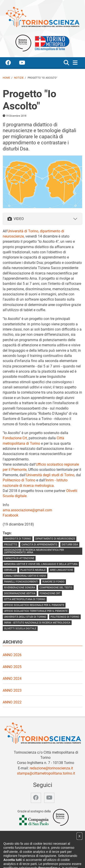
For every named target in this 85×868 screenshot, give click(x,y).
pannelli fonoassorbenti (21, 582)
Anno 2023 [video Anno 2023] (12, 690)
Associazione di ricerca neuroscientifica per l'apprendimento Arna (34, 551)
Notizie (19, 78)
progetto (11, 545)
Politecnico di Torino (19, 480)
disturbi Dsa (70, 545)
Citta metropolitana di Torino (25, 599)
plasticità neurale (33, 570)
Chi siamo (28, 855)
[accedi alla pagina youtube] (26, 63)
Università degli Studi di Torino (25, 617)
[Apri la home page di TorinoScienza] (42, 17)
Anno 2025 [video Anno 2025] (12, 667)
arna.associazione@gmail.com (27, 510)
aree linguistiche (61, 570)
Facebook (11, 515)
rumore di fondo (53, 582)
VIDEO (16, 219)
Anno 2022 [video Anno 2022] (12, 702)
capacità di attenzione (19, 558)
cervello (10, 570)
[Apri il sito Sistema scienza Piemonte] (23, 43)
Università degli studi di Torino (50, 475)
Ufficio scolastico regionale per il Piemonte (34, 605)
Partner (67, 855)
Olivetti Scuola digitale (20, 629)
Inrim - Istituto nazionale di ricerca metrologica (37, 623)
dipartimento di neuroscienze (55, 539)
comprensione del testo (56, 588)
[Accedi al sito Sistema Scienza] (61, 817)
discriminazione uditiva (20, 593)
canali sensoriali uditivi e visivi (25, 576)
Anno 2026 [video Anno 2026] (12, 655)
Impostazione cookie (62, 860)
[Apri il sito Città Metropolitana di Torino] (51, 43)
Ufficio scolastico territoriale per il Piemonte (36, 611)
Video (55, 855)
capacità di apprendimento (39, 545)
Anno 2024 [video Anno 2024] (12, 679)
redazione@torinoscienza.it (51, 768)
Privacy (39, 860)
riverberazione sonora (20, 588)
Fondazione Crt (15, 438)
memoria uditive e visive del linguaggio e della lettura (41, 564)
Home (6, 78)
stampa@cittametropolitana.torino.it (46, 773)
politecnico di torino (65, 617)
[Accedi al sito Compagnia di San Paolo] (34, 821)
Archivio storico (20, 860)
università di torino (18, 539)
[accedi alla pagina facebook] (12, 63)
